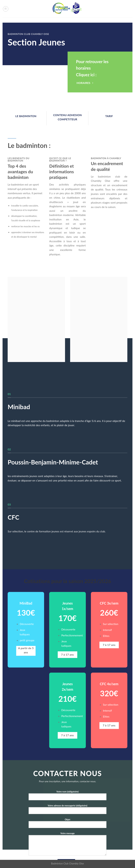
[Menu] (6, 9)
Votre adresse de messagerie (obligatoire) (68, 811)
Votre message (68, 845)
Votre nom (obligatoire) (68, 797)
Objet (68, 824)
